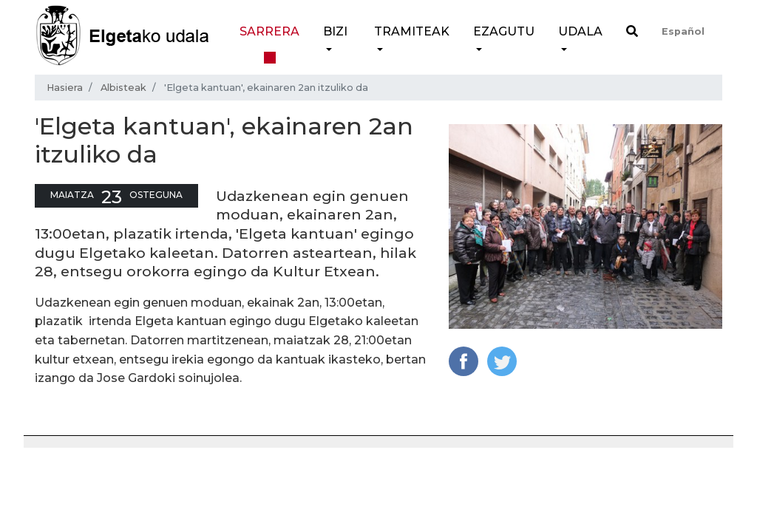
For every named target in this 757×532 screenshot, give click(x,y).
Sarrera (269, 31)
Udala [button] (580, 31)
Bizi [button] (335, 31)
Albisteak (123, 88)
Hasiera (65, 88)
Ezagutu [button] (504, 31)
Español (683, 31)
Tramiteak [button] (412, 31)
